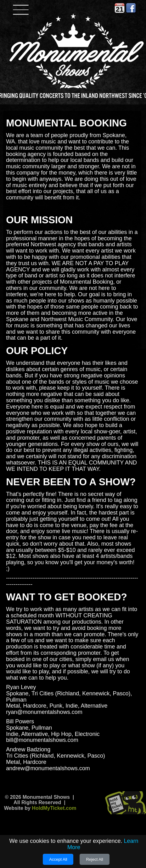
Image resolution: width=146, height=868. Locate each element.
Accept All (58, 859)
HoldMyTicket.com (54, 808)
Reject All (94, 859)
